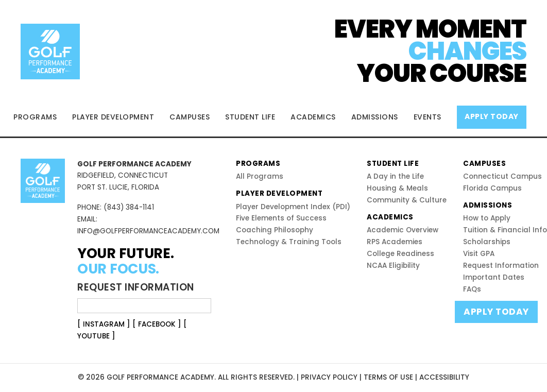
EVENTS (428, 117)
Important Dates (494, 277)
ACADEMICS (313, 117)
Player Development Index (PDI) (293, 207)
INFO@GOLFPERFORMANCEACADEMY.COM (148, 231)
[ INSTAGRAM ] (104, 324)
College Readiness (400, 254)
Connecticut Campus (502, 176)
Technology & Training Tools (289, 242)
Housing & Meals (397, 188)
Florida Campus (492, 188)
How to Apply (487, 218)
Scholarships (487, 242)
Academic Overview (403, 230)
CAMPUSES (190, 117)
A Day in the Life (395, 176)
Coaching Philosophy (275, 230)
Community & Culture (407, 200)
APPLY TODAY (492, 116)
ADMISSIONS (375, 117)
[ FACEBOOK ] (157, 324)
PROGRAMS (35, 117)
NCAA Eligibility (393, 266)
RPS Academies (395, 242)
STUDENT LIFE (250, 117)
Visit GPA (479, 254)
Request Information (501, 266)
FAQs (472, 289)
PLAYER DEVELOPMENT (113, 117)
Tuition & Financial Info (505, 230)
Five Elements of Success (281, 218)
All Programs (260, 176)
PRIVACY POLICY (329, 377)
